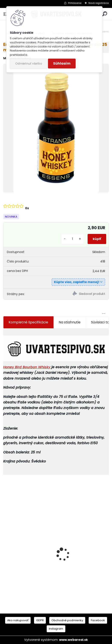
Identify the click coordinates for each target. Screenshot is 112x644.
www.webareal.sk (73, 640)
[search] (105, 14)
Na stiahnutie (70, 322)
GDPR (40, 620)
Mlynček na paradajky (25, 563)
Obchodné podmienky (67, 620)
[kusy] (72, 239)
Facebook (98, 620)
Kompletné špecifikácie (28, 322)
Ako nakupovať (18, 620)
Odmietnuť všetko (29, 64)
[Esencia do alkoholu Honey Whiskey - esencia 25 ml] (56, 128)
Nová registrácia (99, 3)
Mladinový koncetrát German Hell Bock (78, 560)
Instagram (56, 629)
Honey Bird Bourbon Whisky (27, 367)
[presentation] (6, 547)
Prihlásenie (75, 3)
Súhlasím (62, 63)
